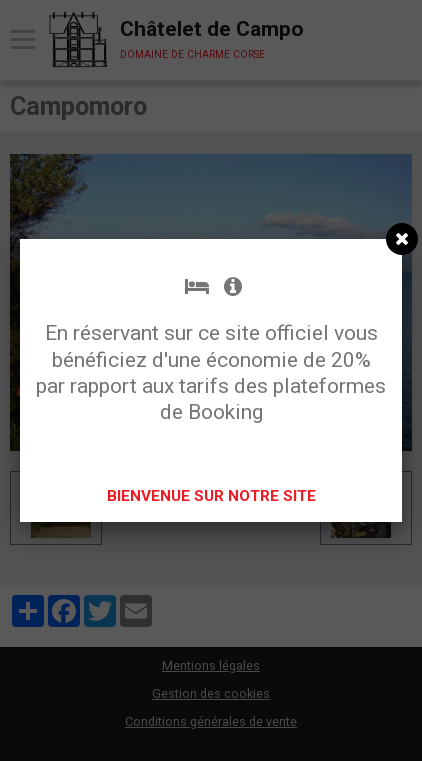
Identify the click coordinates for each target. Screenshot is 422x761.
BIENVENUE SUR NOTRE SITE (211, 496)
